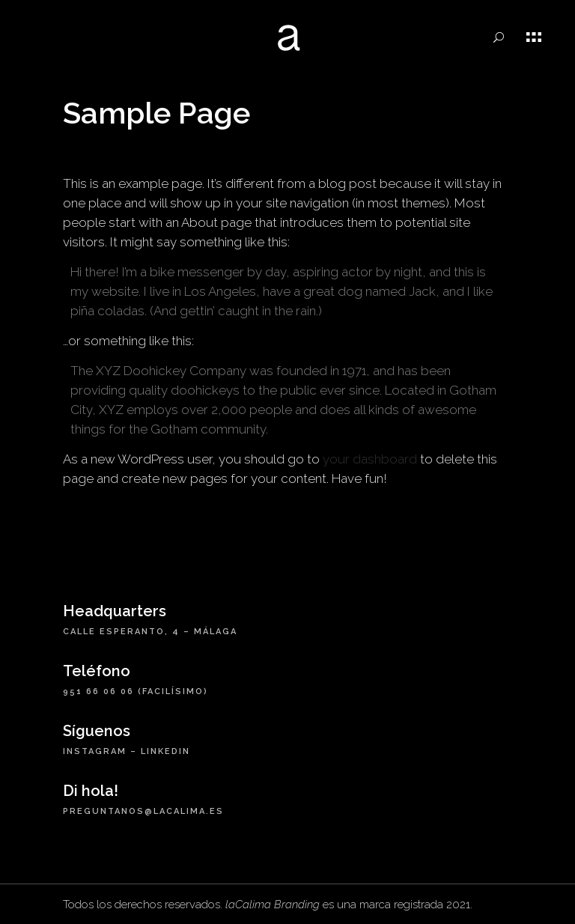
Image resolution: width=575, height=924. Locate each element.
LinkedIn (165, 751)
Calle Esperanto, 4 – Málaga (150, 632)
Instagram (95, 751)
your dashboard (370, 459)
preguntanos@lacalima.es (143, 811)
